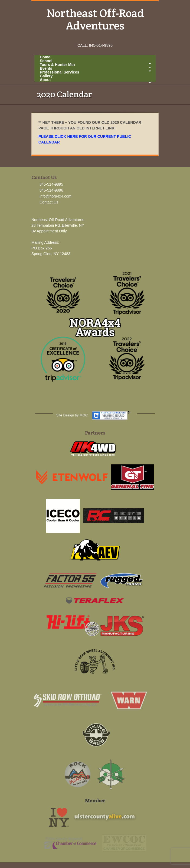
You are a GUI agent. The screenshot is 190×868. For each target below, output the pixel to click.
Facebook (88, 38)
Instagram (95, 38)
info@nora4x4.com (55, 196)
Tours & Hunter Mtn (95, 65)
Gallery (46, 76)
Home (45, 57)
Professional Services (60, 72)
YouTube (102, 38)
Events (95, 68)
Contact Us (49, 202)
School (95, 61)
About (95, 80)
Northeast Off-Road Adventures (95, 19)
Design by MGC (76, 415)
